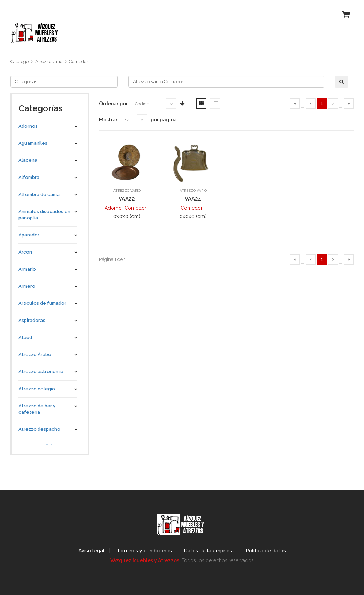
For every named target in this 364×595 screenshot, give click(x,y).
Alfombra (29, 177)
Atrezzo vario (49, 62)
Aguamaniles (33, 143)
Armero (27, 286)
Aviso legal (91, 551)
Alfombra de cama (39, 194)
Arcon (25, 252)
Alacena (28, 160)
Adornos (28, 126)
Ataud (25, 337)
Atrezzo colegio (37, 389)
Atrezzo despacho (39, 429)
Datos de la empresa (209, 551)
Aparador (29, 235)
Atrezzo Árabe (35, 355)
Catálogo (20, 62)
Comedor (79, 62)
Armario (27, 269)
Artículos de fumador (42, 303)
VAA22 (127, 199)
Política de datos (266, 551)
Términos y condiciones (144, 551)
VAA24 (193, 199)
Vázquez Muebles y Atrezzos (145, 560)
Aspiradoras (32, 320)
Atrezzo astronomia (41, 372)
